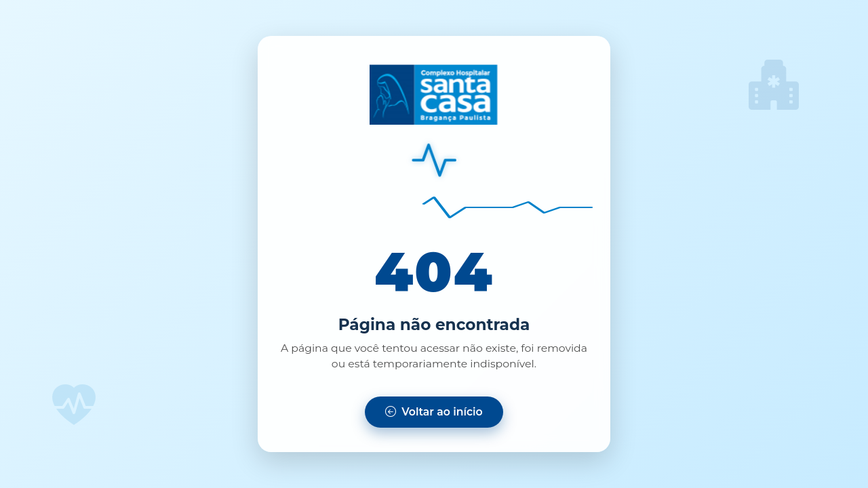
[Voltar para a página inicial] (434, 412)
